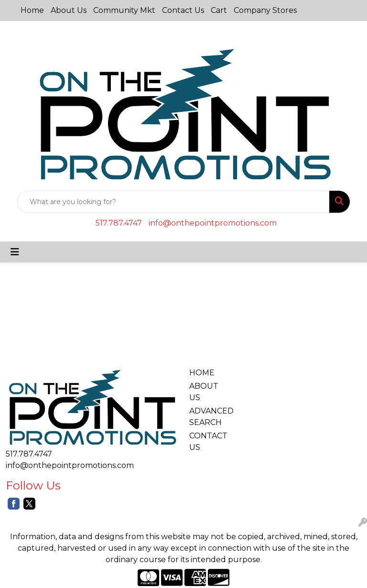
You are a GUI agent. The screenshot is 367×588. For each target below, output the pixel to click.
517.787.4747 (119, 223)
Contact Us (183, 10)
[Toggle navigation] (15, 252)
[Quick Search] (173, 202)
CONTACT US (206, 441)
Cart (219, 10)
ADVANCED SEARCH (206, 417)
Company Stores (265, 10)
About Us (69, 10)
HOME (202, 373)
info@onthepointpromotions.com (213, 223)
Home (32, 10)
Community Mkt (124, 10)
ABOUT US (204, 392)
